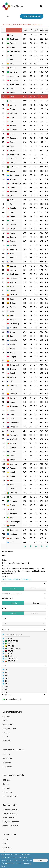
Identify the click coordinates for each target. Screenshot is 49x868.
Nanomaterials (8, 725)
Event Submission (9, 818)
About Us (6, 839)
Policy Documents (9, 729)
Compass (6, 788)
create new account (32, 16)
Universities (7, 741)
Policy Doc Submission (11, 822)
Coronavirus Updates (10, 796)
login (8, 16)
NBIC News (7, 780)
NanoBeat (6, 784)
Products (6, 733)
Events (5, 721)
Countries (6, 754)
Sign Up (5, 843)
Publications (7, 792)
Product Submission (10, 814)
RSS (4, 851)
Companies (7, 717)
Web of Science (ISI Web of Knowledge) (17, 579)
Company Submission (11, 810)
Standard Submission (10, 826)
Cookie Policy (7, 847)
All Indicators (7, 766)
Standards (6, 737)
